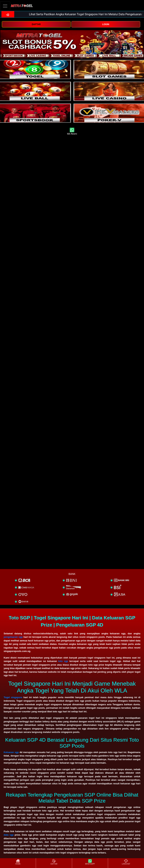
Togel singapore (13, 697)
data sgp (9, 835)
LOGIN (106, 24)
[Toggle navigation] (5, 6)
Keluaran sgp (11, 752)
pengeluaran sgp (13, 637)
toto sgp (63, 661)
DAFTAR (36, 24)
